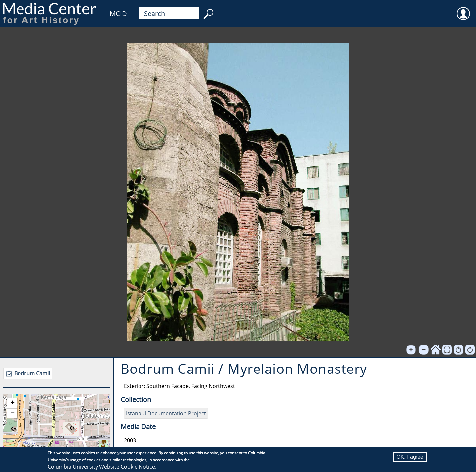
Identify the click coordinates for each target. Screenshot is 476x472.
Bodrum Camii (32, 373)
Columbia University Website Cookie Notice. (102, 467)
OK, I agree (410, 457)
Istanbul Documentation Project (166, 413)
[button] (12, 403)
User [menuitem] (463, 9)
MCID (118, 13)
